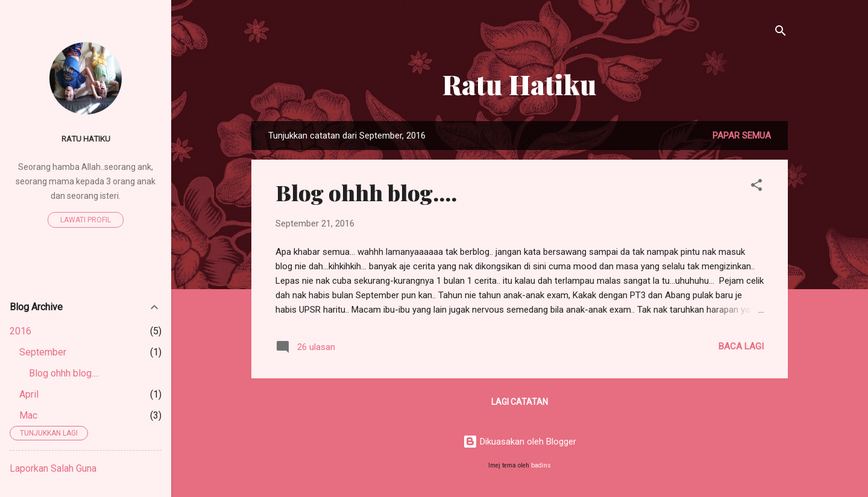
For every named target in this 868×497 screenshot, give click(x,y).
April (29, 394)
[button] (756, 187)
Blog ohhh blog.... (366, 192)
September (43, 352)
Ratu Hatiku (520, 84)
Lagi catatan (520, 402)
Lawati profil (86, 220)
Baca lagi (741, 346)
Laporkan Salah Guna (53, 468)
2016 (20, 331)
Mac (28, 415)
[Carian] (781, 33)
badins (541, 465)
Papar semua (742, 136)
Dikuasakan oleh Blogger (520, 442)
